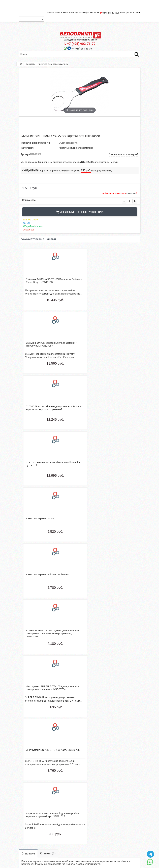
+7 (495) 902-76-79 (79, 44)
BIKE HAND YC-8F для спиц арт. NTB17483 (64, 677)
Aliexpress (29, 230)
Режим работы (56, 12)
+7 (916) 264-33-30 (82, 49)
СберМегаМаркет (33, 226)
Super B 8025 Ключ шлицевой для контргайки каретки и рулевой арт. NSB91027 (94, 678)
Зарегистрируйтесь (50, 171)
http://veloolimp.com (112, 792)
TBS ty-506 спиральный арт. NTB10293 (34, 728)
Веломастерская (74, 12)
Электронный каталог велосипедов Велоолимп (65, 787)
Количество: (29, 200)
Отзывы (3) (49, 569)
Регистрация (126, 12)
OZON (26, 223)
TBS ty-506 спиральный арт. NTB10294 (64, 728)
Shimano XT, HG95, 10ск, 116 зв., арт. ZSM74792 (34, 677)
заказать (131, 193)
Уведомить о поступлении (81, 212)
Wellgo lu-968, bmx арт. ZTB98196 (124, 677)
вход (137, 12)
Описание (29, 570)
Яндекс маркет (31, 220)
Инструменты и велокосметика (76, 148)
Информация (91, 12)
